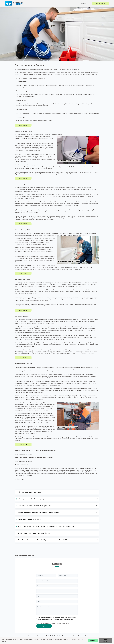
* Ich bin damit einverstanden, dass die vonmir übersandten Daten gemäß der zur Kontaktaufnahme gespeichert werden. (57, 618)
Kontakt (84, 3)
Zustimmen (93, 640)
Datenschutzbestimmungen (45, 619)
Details (4, 641)
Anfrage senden (44, 626)
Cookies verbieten (105, 640)
